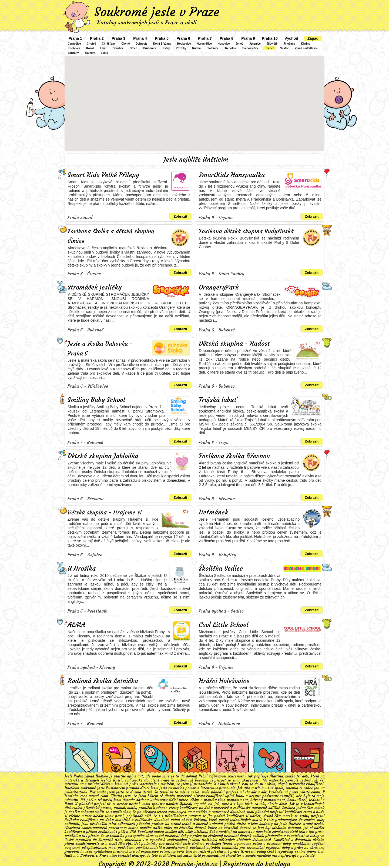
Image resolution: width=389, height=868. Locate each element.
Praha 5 (162, 38)
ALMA (76, 625)
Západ (313, 38)
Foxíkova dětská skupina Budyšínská (246, 231)
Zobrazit (180, 216)
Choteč (91, 44)
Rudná (197, 48)
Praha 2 (97, 38)
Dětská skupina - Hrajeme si (105, 512)
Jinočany (289, 44)
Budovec (160, 808)
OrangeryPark (219, 287)
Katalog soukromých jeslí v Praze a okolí (147, 22)
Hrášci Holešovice (224, 681)
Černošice (74, 44)
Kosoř (90, 48)
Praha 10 (270, 38)
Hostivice (224, 44)
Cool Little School (224, 625)
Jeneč (239, 44)
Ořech (134, 48)
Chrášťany (109, 44)
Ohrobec (118, 48)
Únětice (269, 48)
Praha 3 (118, 38)
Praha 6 (183, 38)
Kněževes (74, 48)
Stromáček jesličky (95, 287)
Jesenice (255, 44)
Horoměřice (204, 44)
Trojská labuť (218, 400)
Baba (213, 832)
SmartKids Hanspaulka (232, 175)
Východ (291, 38)
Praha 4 (140, 38)
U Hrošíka (82, 568)
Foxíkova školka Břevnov (234, 456)
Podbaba (72, 820)
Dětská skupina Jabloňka (103, 456)
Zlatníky (90, 53)
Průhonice (150, 48)
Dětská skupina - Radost (234, 344)
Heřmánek (214, 512)
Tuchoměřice (250, 48)
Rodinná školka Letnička (103, 681)
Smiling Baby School (96, 400)
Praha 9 (248, 38)
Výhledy (186, 804)
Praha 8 (227, 38)
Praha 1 (75, 38)
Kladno (306, 44)
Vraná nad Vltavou (306, 48)
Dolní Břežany (162, 44)
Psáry (166, 48)
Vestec (285, 48)
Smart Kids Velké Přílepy (103, 175)
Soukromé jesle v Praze (157, 12)
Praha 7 (205, 38)
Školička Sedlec (221, 568)
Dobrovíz (141, 44)
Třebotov (230, 48)
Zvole (104, 53)
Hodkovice (184, 44)
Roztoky (181, 48)
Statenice (213, 48)
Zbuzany (73, 53)
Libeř (103, 48)
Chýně (126, 44)
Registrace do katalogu (257, 864)
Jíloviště (272, 44)
